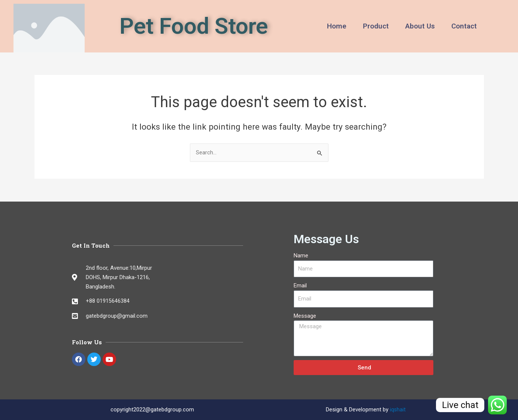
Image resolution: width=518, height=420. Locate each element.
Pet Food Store (194, 26)
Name (301, 256)
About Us (420, 26)
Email (300, 285)
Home (337, 26)
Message (305, 316)
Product (376, 26)
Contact (464, 26)
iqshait (398, 410)
